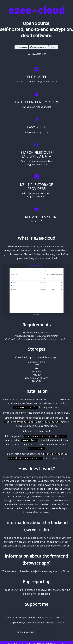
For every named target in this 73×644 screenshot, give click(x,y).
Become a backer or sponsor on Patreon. (36, 610)
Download (21, 47)
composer (54, 399)
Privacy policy (44, 641)
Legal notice (59, 641)
